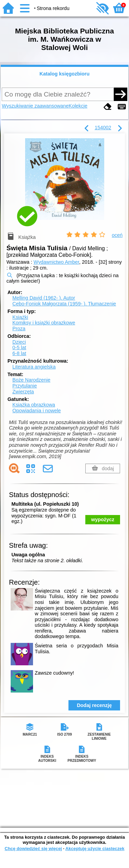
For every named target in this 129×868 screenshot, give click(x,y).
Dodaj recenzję (94, 705)
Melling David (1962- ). (44, 298)
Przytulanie (25, 386)
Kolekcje (78, 106)
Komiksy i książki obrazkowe (44, 323)
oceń (117, 235)
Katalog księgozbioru (65, 74)
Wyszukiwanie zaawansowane (35, 106)
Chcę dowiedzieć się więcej (33, 849)
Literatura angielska (34, 367)
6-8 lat (19, 353)
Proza (19, 329)
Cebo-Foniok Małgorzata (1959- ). (64, 304)
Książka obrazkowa (34, 405)
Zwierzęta (23, 392)
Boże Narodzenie (31, 380)
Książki (20, 317)
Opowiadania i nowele (37, 411)
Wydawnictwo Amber (56, 262)
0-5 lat (19, 347)
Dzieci (19, 342)
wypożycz (103, 519)
